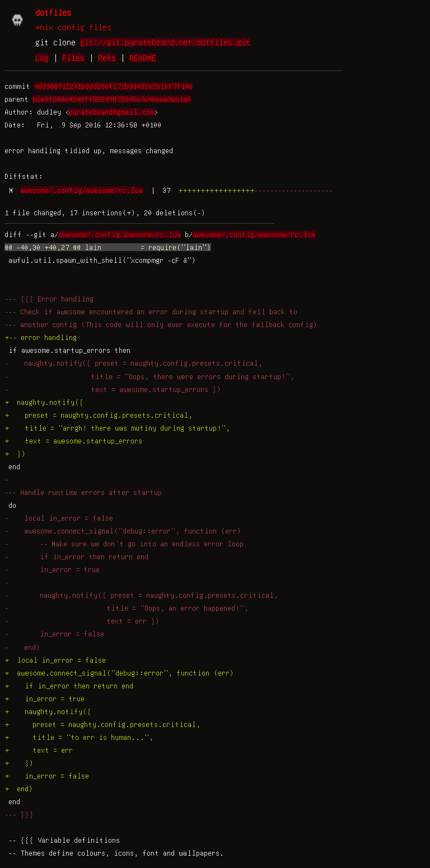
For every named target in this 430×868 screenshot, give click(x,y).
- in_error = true (52, 569)
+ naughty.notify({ (44, 402)
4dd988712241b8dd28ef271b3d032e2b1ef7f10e (113, 86)
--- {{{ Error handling (49, 299)
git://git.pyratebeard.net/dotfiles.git (165, 42)
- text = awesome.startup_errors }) (113, 389)
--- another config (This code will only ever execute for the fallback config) (161, 324)
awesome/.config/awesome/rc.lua (81, 190)
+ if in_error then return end (69, 686)
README (143, 58)
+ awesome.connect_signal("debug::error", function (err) (119, 673)
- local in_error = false (59, 518)
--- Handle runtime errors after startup (83, 492)
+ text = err (39, 750)
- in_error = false (54, 634)
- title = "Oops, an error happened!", (127, 608)
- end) (22, 647)
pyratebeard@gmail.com (112, 112)
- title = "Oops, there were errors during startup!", (149, 376)
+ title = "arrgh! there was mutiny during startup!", (117, 428)
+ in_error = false (47, 776)
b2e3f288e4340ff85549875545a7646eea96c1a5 (112, 99)
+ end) (19, 789)
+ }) (15, 454)
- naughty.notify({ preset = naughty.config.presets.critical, (134, 363)
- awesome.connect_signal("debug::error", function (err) (123, 531)
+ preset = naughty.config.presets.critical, (99, 415)
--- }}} (19, 814)
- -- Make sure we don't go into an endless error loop (124, 544)
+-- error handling (41, 337)
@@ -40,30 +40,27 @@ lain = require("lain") (108, 247)
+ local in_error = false (55, 660)
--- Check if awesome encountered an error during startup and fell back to (151, 312)
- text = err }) (82, 621)
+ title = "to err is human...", (79, 737)
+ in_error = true (45, 699)
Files (73, 58)
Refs (107, 58)
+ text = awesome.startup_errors (73, 441)
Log (42, 58)
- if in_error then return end (76, 556)
